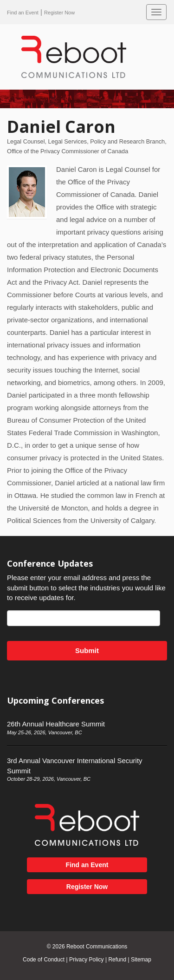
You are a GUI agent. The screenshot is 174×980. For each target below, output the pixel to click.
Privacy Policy (87, 960)
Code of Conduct (44, 960)
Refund (117, 960)
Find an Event (23, 13)
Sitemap (141, 960)
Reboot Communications (97, 947)
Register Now (59, 13)
